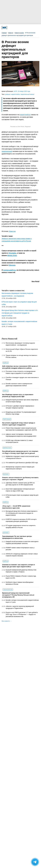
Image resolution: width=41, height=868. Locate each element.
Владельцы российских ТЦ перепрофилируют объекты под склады (21, 413)
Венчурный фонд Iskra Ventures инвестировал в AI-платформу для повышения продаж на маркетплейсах (22, 513)
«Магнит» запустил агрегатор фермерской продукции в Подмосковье (20, 607)
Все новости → (7, 621)
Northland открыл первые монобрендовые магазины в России (20, 583)
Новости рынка (19, 33)
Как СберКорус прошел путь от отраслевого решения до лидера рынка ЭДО (18, 396)
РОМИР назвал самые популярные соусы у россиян (20, 549)
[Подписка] (29, 28)
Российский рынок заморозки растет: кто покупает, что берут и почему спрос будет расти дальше (20, 452)
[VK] (14, 28)
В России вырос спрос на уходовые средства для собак (22, 496)
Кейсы (6, 363)
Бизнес (6, 474)
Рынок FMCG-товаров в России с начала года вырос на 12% (21, 577)
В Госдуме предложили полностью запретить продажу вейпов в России (21, 526)
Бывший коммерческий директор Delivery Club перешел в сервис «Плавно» (21, 571)
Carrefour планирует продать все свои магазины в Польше (22, 378)
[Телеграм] (10, 28)
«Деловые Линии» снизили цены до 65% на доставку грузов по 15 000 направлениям (20, 484)
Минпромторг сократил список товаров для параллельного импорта (20, 468)
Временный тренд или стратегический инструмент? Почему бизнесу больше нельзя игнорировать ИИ (18, 595)
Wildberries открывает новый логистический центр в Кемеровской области (22, 457)
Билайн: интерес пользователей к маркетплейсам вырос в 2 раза (22, 601)
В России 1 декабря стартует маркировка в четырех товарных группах (20, 407)
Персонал (7, 419)
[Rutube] (26, 28)
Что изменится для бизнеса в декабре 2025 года (22, 463)
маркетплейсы (16, 94)
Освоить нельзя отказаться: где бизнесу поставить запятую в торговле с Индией (20, 479)
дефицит (8, 94)
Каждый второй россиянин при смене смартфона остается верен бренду (22, 401)
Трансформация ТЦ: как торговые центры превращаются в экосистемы (17, 537)
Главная (4, 33)
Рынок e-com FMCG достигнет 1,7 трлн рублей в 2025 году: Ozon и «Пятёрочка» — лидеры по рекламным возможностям (22, 614)
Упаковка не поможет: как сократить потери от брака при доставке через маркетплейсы (19, 566)
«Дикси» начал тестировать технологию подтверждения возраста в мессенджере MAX (21, 435)
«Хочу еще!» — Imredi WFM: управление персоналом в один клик (16, 507)
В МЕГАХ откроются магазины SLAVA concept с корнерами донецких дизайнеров (21, 520)
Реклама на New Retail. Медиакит (20, 127)
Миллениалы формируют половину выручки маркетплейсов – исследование (20, 344)
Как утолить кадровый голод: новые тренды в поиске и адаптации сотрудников (19, 424)
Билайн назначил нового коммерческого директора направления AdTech (19, 385)
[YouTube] (22, 28)
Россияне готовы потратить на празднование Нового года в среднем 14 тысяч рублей (21, 372)
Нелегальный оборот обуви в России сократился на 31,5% (22, 350)
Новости (11, 33)
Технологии (8, 589)
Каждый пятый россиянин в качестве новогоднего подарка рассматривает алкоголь (22, 542)
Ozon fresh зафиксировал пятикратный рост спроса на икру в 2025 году (20, 490)
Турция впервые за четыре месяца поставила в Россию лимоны (21, 356)
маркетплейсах (25, 115)
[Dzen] (18, 28)
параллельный (7, 151)
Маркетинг (7, 448)
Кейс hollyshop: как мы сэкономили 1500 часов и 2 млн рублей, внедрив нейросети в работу (20, 367)
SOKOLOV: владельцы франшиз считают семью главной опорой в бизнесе (22, 555)
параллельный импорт (27, 94)
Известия (12, 231)
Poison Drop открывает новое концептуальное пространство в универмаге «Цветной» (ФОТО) (21, 429)
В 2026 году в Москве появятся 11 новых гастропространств (19, 441)
